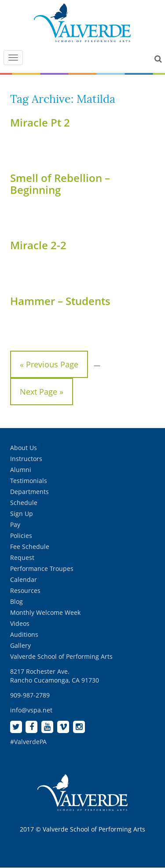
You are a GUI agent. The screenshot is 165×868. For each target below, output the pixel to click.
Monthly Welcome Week (45, 612)
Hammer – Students (60, 301)
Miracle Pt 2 (40, 122)
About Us (24, 448)
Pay (15, 525)
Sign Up (22, 514)
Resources (25, 590)
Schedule (24, 503)
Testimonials (29, 481)
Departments (29, 492)
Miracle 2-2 (38, 245)
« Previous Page (49, 364)
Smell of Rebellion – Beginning (60, 183)
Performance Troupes (42, 568)
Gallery (20, 645)
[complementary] (101, 820)
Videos (20, 623)
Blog (16, 601)
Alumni (21, 470)
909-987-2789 (30, 695)
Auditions (24, 634)
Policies (21, 536)
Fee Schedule (30, 547)
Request (22, 557)
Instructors (26, 459)
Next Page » (42, 392)
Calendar (24, 579)
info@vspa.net (31, 710)
